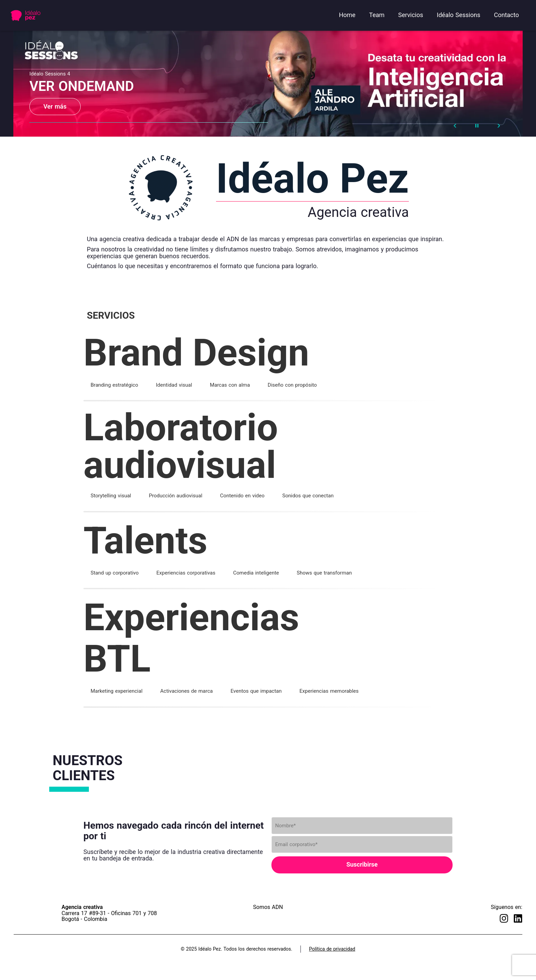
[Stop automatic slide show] (477, 126)
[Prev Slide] (455, 126)
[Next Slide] (499, 126)
